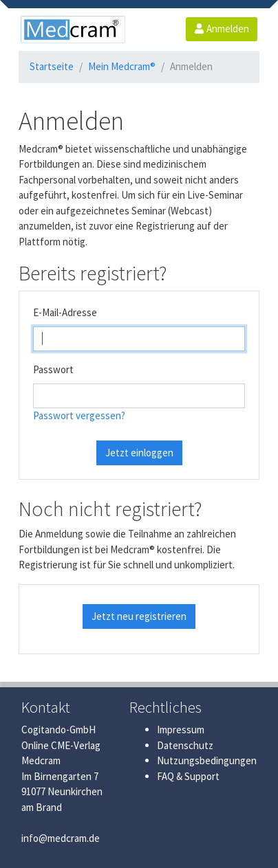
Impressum (181, 730)
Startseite (52, 66)
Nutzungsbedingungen (207, 760)
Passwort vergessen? (79, 415)
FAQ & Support (188, 776)
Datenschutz (185, 745)
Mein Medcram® (122, 66)
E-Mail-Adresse (65, 312)
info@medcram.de (61, 838)
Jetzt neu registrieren (139, 616)
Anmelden (222, 29)
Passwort (53, 369)
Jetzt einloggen (139, 453)
